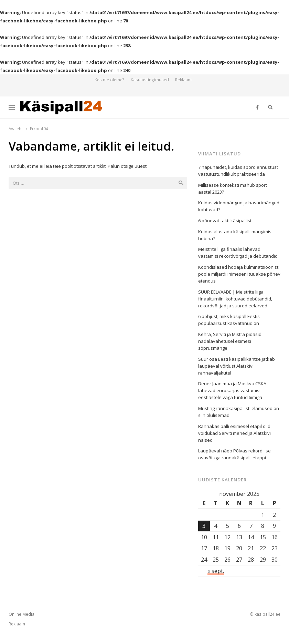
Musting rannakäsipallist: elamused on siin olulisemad (239, 412)
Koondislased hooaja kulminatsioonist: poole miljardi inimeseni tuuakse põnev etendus (239, 274)
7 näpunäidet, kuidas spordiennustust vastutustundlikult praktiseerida (238, 171)
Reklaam (183, 80)
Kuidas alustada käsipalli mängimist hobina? (236, 235)
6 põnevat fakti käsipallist (225, 221)
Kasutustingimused (150, 80)
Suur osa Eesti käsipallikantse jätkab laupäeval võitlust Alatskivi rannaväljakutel (237, 366)
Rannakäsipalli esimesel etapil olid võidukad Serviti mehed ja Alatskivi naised (234, 433)
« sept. (216, 571)
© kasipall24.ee (265, 614)
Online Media (22, 614)
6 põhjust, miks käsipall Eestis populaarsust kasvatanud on (229, 320)
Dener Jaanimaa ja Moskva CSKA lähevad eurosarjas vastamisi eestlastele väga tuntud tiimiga (232, 390)
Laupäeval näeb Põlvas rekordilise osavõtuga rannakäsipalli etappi (234, 454)
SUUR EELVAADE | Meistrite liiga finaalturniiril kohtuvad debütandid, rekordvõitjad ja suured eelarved (235, 299)
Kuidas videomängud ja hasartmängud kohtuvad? (239, 206)
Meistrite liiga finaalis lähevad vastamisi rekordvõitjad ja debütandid (238, 253)
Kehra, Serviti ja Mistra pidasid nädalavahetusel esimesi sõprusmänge (230, 341)
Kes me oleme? (109, 80)
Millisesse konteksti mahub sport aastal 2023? (233, 188)
